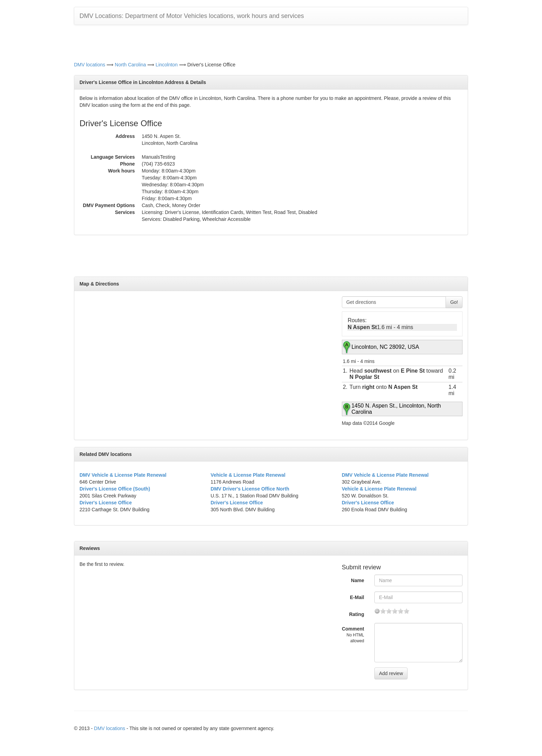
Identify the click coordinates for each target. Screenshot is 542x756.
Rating (357, 614)
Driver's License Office (106, 503)
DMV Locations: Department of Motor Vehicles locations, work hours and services (192, 16)
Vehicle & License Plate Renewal (248, 475)
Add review (391, 673)
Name (357, 580)
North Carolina (130, 65)
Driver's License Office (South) (115, 489)
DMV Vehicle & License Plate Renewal (123, 475)
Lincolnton (167, 65)
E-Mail (357, 597)
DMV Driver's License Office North (250, 489)
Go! (454, 302)
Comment (353, 635)
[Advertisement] (271, 42)
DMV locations (90, 65)
